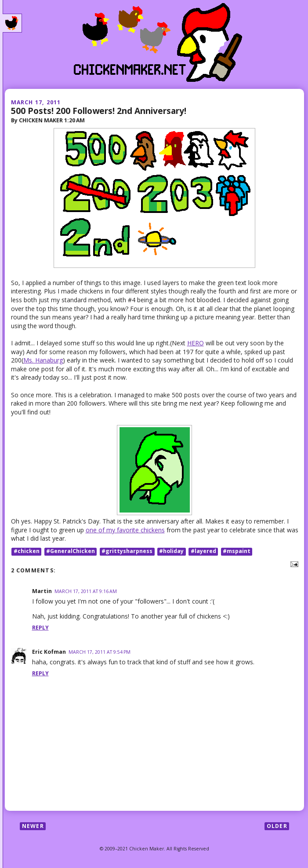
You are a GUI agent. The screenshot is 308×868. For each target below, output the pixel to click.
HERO (196, 343)
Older (277, 826)
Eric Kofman (49, 652)
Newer (33, 826)
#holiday (171, 551)
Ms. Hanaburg (43, 360)
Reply (40, 628)
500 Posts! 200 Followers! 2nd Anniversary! (99, 111)
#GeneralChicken (71, 551)
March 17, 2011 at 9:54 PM (100, 652)
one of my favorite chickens (125, 530)
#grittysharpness (127, 551)
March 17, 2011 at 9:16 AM (86, 591)
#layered (203, 551)
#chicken (27, 551)
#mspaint (237, 551)
